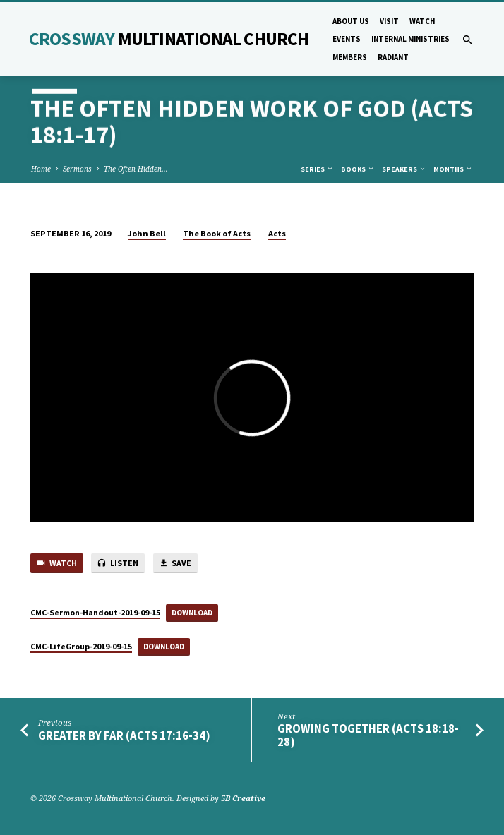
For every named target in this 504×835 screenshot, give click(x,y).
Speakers (404, 169)
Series (317, 169)
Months (453, 169)
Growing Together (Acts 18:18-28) (368, 735)
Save (175, 564)
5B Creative (243, 798)
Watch (422, 21)
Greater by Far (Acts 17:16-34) (124, 736)
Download (192, 613)
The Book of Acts (217, 233)
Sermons (77, 169)
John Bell (147, 233)
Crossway (169, 39)
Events (347, 39)
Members (350, 57)
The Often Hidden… (136, 169)
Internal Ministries (410, 39)
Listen (118, 564)
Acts (277, 233)
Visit (389, 21)
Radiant (393, 57)
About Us (351, 21)
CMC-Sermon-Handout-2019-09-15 (95, 612)
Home (41, 169)
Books (358, 169)
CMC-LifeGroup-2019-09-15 (81, 646)
